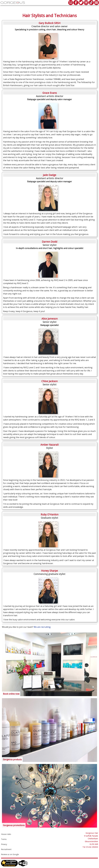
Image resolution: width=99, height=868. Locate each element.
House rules (6, 834)
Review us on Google (10, 854)
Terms (4, 839)
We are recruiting (42, 627)
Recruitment (6, 849)
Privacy (4, 844)
